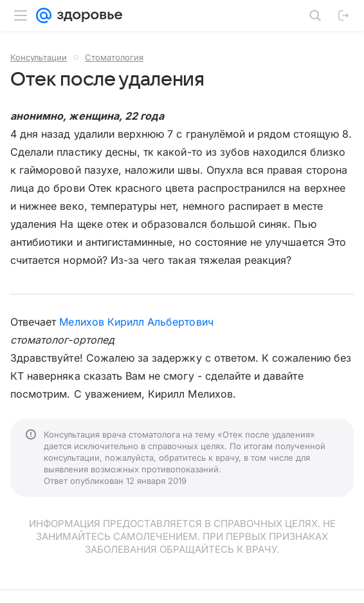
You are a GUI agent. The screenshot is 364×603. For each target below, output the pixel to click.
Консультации (39, 57)
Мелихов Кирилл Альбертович (136, 322)
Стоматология (114, 57)
